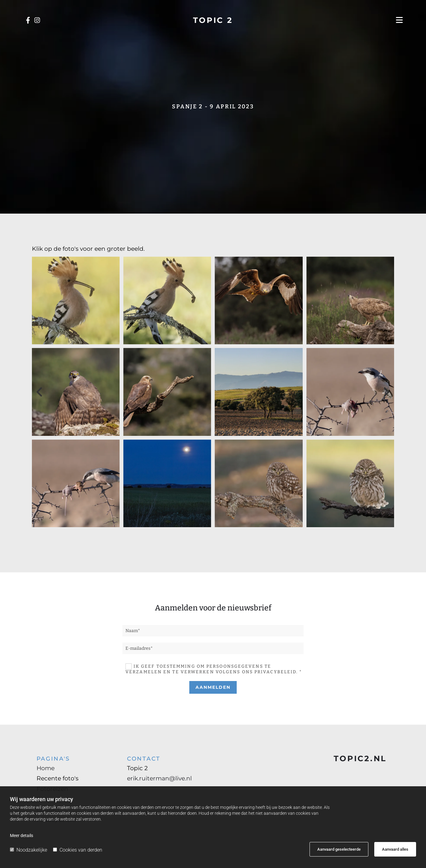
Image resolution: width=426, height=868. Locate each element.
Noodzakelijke (29, 850)
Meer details (22, 835)
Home (46, 768)
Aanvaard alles (395, 849)
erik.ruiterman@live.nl (159, 778)
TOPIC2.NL (360, 758)
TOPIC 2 (213, 20)
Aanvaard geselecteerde (339, 849)
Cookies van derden (78, 850)
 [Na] (385, 392)
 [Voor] (41, 392)
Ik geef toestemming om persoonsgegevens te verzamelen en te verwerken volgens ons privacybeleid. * (214, 669)
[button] (355, 20)
